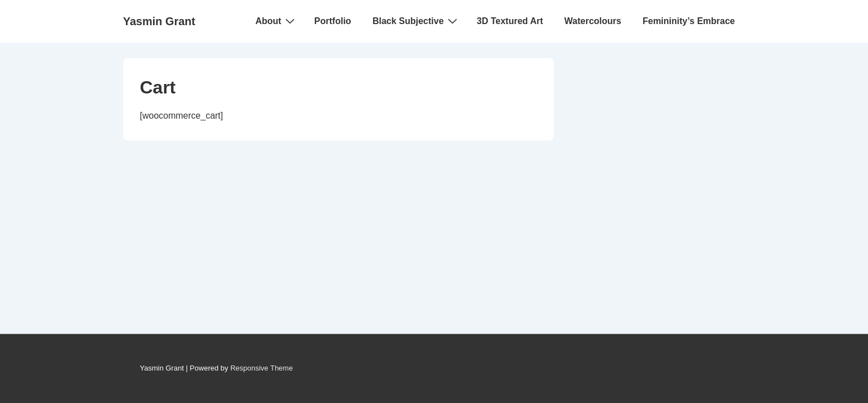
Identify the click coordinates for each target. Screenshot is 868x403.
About (277, 21)
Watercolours (593, 21)
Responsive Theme (262, 368)
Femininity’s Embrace (689, 21)
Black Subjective (416, 21)
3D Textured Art (510, 21)
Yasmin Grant (159, 21)
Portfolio (333, 21)
